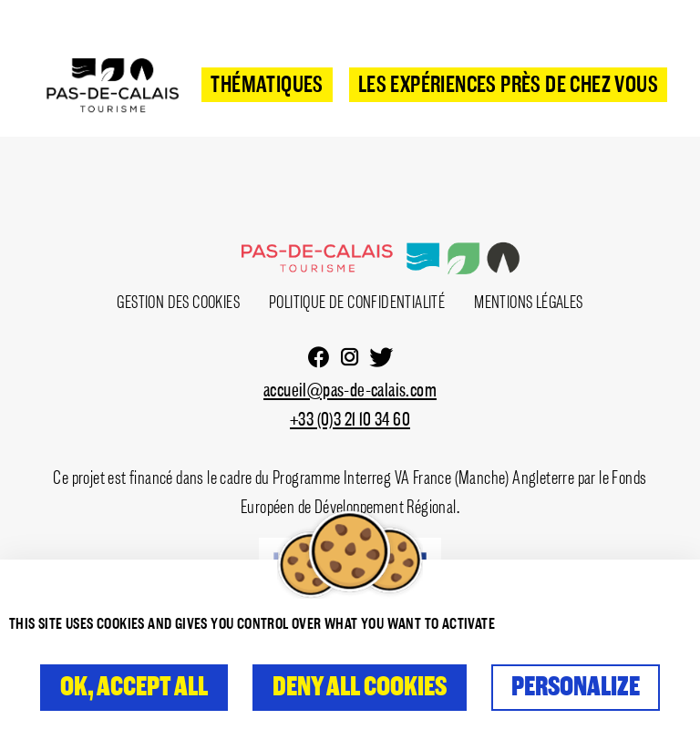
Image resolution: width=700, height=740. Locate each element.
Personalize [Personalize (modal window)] (576, 687)
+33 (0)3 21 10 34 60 (350, 421)
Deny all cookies (360, 687)
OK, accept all (134, 687)
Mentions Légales (528, 303)
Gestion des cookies (178, 303)
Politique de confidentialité (357, 303)
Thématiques (267, 86)
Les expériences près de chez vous (508, 86)
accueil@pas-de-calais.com (350, 391)
